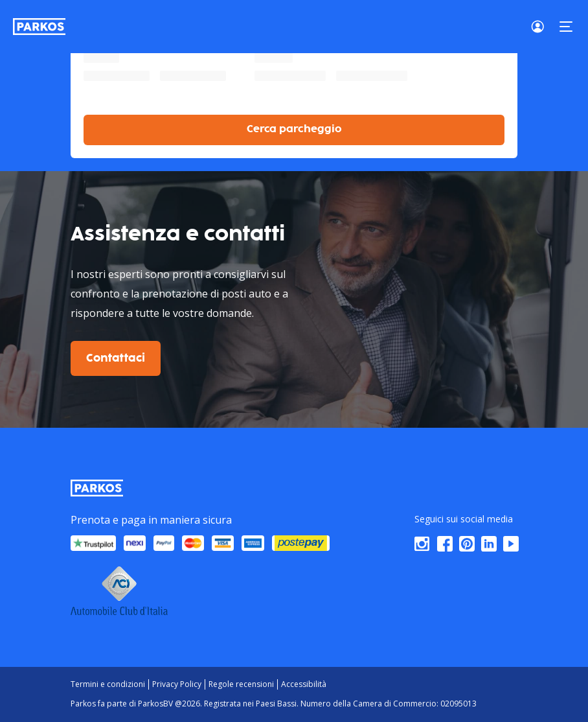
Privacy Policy (177, 684)
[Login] (541, 27)
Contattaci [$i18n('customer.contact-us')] (116, 358)
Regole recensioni (241, 684)
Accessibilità (304, 684)
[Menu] (566, 27)
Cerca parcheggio (294, 129)
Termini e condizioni (108, 684)
